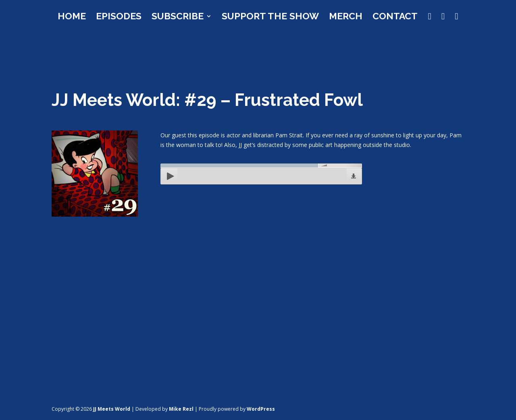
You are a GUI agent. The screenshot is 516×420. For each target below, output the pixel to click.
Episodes (119, 17)
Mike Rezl (181, 409)
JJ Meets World (112, 409)
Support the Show (270, 17)
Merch (346, 17)
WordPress (261, 409)
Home (72, 17)
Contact (395, 17)
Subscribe (178, 17)
